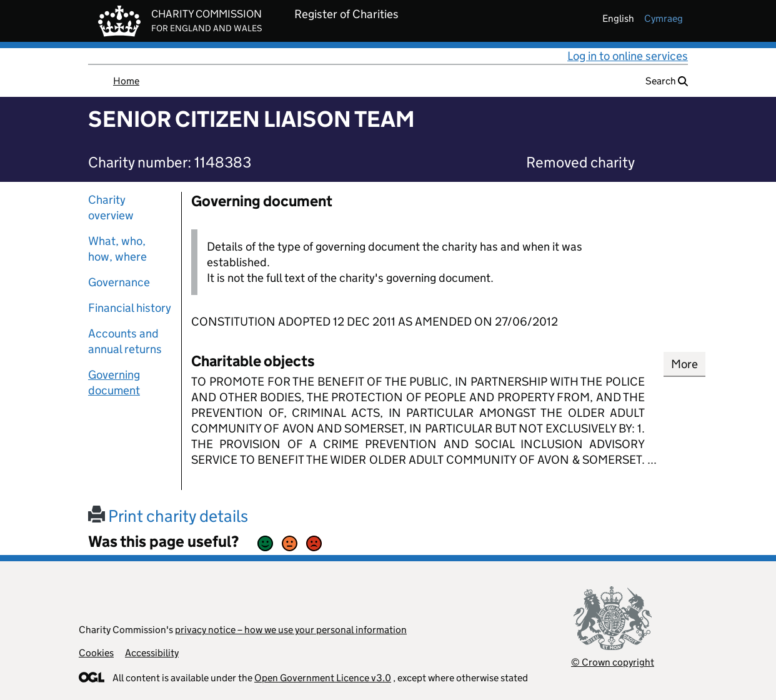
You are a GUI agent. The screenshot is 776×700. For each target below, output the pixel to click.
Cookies (96, 653)
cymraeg (664, 18)
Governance (119, 282)
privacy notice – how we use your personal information (291, 630)
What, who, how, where (117, 249)
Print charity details (168, 516)
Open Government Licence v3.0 (323, 678)
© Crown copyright (613, 662)
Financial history (130, 308)
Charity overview (111, 207)
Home (126, 81)
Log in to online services (628, 56)
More (684, 364)
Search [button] (667, 81)
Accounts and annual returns (125, 341)
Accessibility (152, 653)
